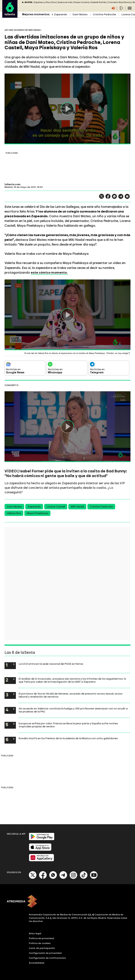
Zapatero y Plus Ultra (45, 2)
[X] (33, 878)
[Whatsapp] (53, 878)
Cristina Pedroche (105, 14)
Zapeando (61, 14)
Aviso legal (35, 933)
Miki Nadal (77, 507)
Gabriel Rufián (99, 2)
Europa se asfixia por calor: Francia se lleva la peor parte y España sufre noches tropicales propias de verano (68, 725)
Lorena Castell (56, 507)
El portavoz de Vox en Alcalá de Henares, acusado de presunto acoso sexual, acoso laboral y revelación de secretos (71, 695)
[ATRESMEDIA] (67, 902)
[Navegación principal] (130, 8)
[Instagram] (73, 878)
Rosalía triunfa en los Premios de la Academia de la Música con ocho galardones (68, 738)
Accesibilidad (37, 963)
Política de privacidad (41, 938)
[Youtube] (94, 878)
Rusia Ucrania (82, 2)
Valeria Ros (14, 513)
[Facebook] (43, 878)
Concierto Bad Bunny (119, 2)
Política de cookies (40, 943)
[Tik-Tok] (84, 878)
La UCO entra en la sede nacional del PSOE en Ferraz (51, 664)
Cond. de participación (42, 948)
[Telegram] (63, 878)
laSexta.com (12, 184)
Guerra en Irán (65, 2)
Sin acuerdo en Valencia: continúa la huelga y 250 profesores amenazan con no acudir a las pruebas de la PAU (73, 710)
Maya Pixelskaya (37, 513)
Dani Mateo (80, 14)
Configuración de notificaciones (47, 958)
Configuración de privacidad (45, 953)
